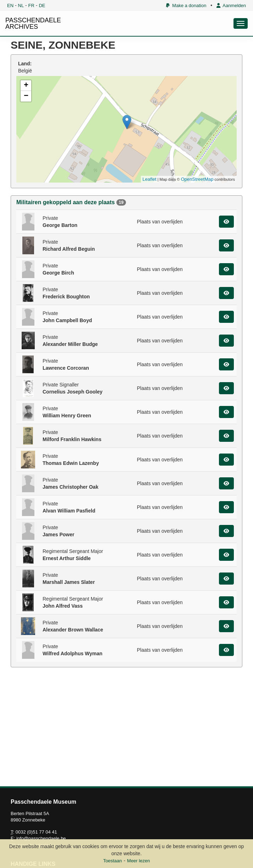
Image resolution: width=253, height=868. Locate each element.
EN (10, 6)
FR (31, 6)
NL (21, 6)
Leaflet (150, 179)
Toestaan (113, 861)
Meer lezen (138, 861)
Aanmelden (231, 6)
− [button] (26, 96)
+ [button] (26, 86)
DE (42, 6)
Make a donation (186, 6)
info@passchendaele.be (41, 838)
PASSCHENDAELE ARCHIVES (33, 23)
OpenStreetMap (197, 179)
